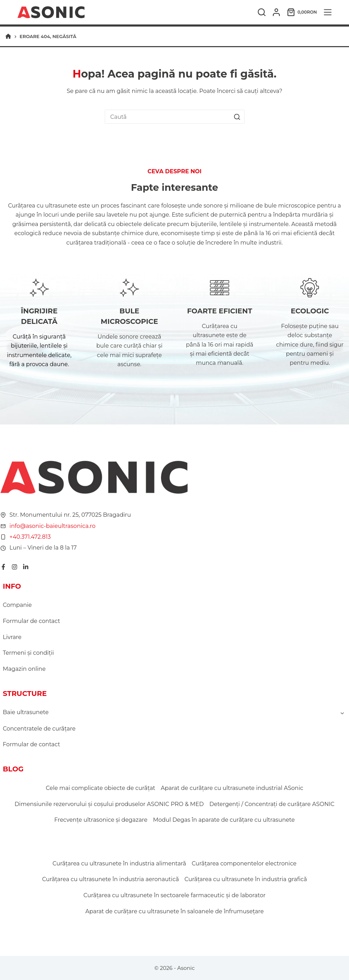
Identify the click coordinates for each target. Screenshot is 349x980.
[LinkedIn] (25, 567)
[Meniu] (328, 12)
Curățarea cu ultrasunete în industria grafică (246, 879)
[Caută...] (168, 117)
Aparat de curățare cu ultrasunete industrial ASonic (232, 788)
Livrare (12, 637)
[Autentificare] (276, 12)
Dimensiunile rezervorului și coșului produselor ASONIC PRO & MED (109, 804)
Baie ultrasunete (26, 712)
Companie (17, 605)
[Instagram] (14, 567)
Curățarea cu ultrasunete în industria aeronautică (110, 879)
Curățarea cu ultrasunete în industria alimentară (119, 863)
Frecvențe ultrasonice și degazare (101, 820)
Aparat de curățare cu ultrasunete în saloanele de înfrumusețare (174, 911)
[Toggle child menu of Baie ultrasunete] (342, 713)
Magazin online (24, 669)
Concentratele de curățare (39, 729)
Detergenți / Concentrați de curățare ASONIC (272, 804)
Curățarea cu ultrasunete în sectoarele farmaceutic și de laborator (174, 895)
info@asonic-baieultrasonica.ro (52, 526)
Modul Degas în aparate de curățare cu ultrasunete (224, 820)
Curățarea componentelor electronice (244, 863)
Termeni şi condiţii (28, 653)
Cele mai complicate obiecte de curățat (100, 788)
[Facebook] (3, 567)
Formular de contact (31, 621)
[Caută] (262, 12)
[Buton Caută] (237, 117)
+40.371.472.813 (30, 537)
